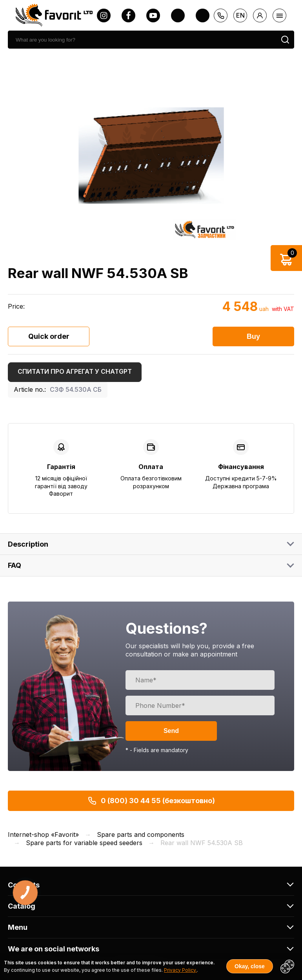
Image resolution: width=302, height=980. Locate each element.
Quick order (49, 336)
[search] (142, 40)
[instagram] (104, 15)
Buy (253, 336)
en (240, 15)
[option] (151, 155)
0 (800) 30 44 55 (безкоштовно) (151, 801)
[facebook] (128, 15)
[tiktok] (203, 15)
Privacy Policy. (180, 970)
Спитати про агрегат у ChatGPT (75, 371)
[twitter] (178, 15)
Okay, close (250, 966)
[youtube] (153, 15)
